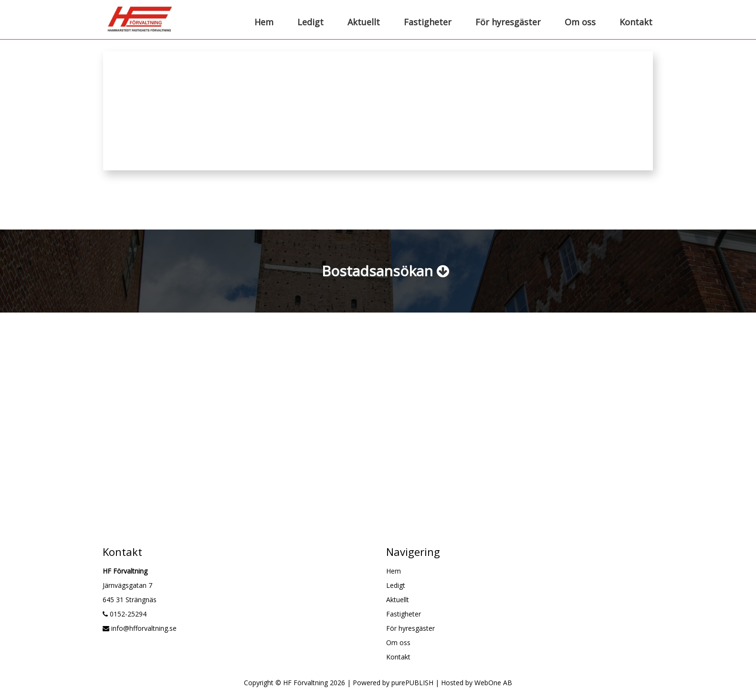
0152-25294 (125, 614)
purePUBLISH (412, 683)
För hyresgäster (508, 22)
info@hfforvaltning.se (140, 628)
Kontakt (636, 22)
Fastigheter (428, 22)
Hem (264, 22)
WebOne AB (493, 683)
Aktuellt (364, 22)
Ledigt (310, 22)
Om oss (580, 22)
